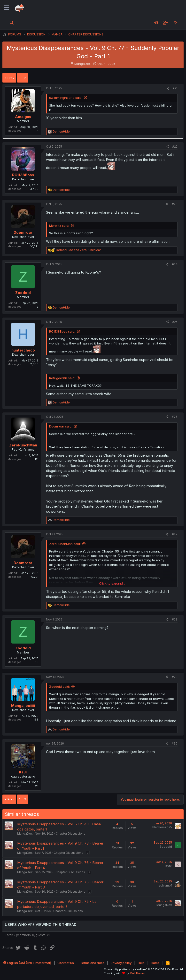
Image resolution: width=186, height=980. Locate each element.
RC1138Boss (23, 175)
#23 (175, 204)
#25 (175, 322)
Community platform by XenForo (144, 969)
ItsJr (23, 772)
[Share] (168, 88)
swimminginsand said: (66, 98)
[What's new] (175, 23)
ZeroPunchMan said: (65, 544)
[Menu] (7, 8)
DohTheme (137, 973)
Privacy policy (121, 963)
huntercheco (23, 350)
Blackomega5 (162, 827)
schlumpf (165, 885)
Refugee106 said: (62, 378)
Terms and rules (92, 963)
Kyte (169, 866)
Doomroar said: (61, 426)
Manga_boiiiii (23, 706)
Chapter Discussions (70, 833)
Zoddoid (23, 293)
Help (141, 963)
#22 (175, 147)
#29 (175, 677)
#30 (175, 743)
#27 (175, 534)
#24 (175, 264)
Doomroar (23, 232)
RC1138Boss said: (62, 331)
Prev (11, 78)
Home (155, 963)
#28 (175, 619)
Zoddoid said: (59, 687)
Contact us (66, 963)
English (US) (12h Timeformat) (27, 963)
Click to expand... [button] (112, 583)
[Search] (12, 23)
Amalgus (23, 117)
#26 (175, 417)
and (79, 250)
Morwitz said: (59, 226)
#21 (175, 88)
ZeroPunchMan (23, 445)
